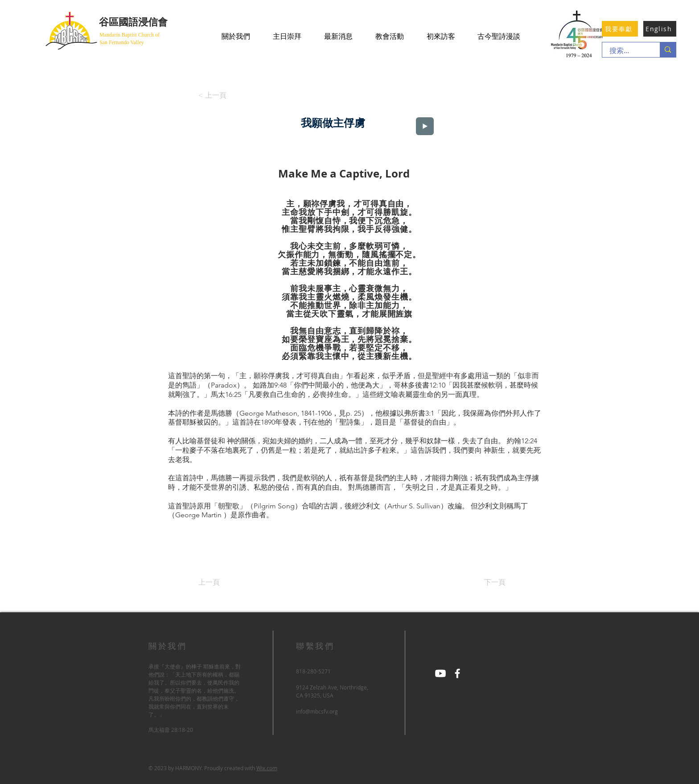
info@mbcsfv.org (317, 711)
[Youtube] (440, 673)
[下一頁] (483, 582)
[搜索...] (625, 51)
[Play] (425, 126)
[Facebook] (457, 673)
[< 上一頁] (215, 95)
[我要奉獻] (620, 29)
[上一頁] (228, 582)
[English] (660, 29)
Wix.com (267, 768)
